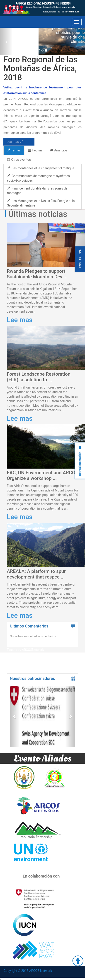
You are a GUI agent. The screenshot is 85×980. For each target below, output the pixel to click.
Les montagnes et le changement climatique (41, 168)
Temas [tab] (14, 150)
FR (80, 258)
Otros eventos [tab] (19, 160)
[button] (15, 716)
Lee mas (15, 142)
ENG (80, 265)
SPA (80, 252)
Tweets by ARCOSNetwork (25, 650)
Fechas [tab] (35, 150)
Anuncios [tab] (59, 150)
